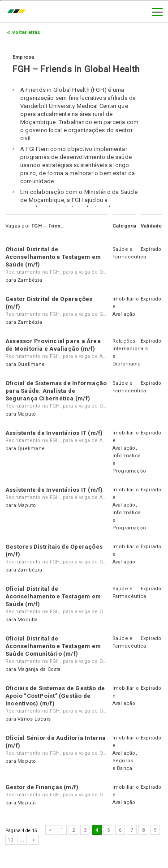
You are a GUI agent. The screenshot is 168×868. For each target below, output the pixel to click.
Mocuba (28, 620)
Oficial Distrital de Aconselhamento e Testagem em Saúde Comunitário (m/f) (53, 646)
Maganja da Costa (39, 669)
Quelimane (31, 364)
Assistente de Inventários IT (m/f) (54, 433)
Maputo (27, 414)
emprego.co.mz (18, 12)
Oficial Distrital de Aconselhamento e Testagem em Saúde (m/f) (53, 257)
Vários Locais (34, 719)
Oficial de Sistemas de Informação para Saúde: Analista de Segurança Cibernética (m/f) (56, 391)
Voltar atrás (27, 32)
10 (10, 840)
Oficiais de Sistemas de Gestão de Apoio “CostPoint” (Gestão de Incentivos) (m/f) (55, 696)
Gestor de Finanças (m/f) (42, 787)
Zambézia (30, 280)
